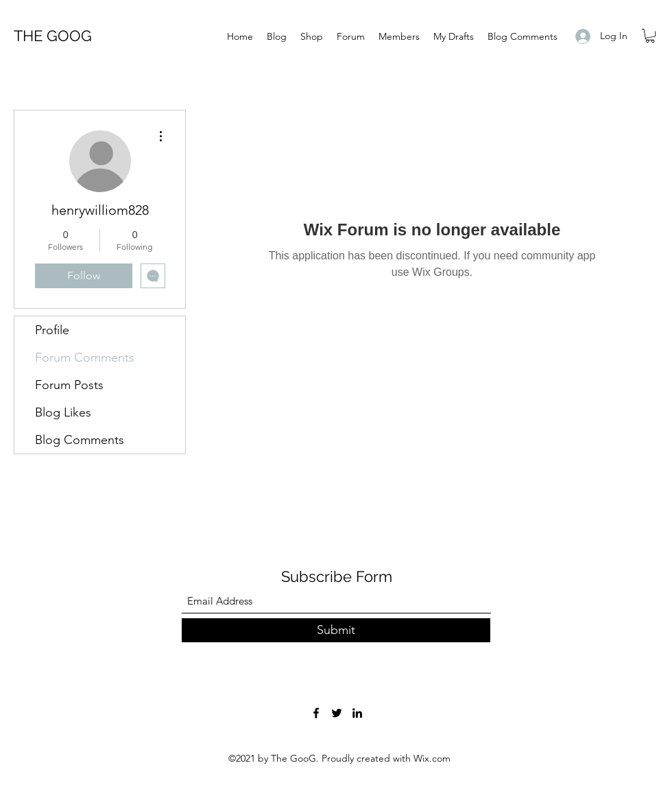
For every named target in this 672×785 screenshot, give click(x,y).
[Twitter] (337, 713)
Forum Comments (85, 358)
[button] (650, 36)
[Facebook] (316, 713)
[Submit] (336, 630)
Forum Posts (69, 385)
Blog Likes (63, 412)
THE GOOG (53, 36)
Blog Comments (80, 440)
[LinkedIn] (357, 713)
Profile (52, 330)
